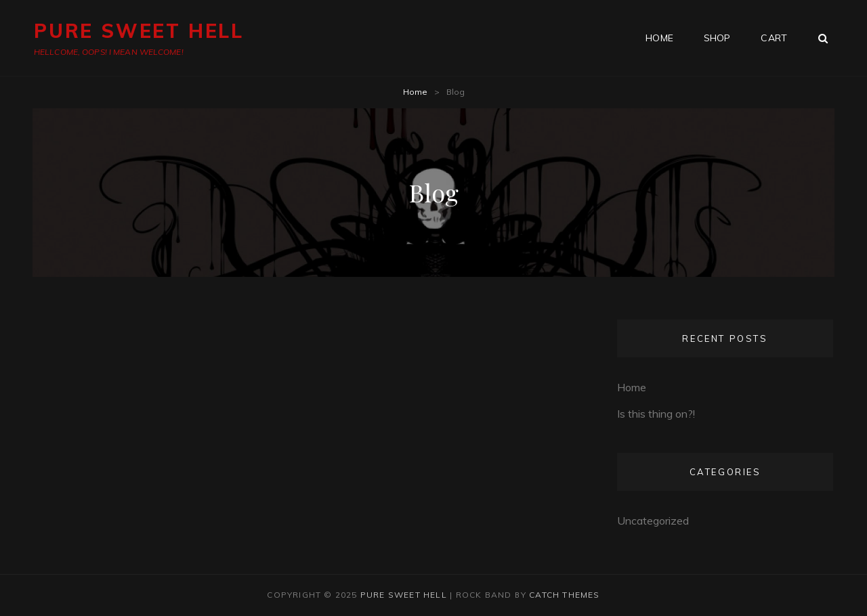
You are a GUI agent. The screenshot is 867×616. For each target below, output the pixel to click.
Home (415, 92)
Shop (717, 38)
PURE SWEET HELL (139, 31)
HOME (659, 38)
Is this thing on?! (656, 414)
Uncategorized (653, 521)
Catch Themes (564, 595)
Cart (774, 38)
